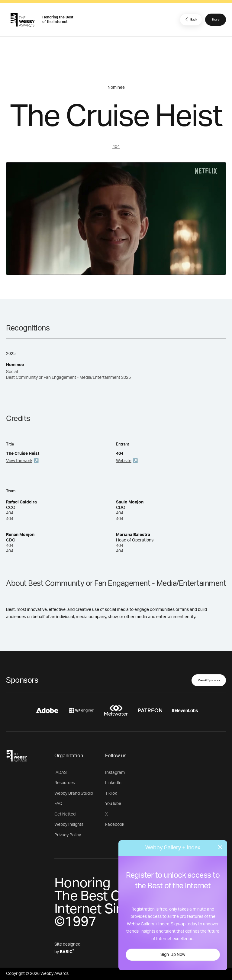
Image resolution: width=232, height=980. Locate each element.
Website (124, 461)
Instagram (115, 773)
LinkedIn (113, 783)
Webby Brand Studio (74, 793)
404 (116, 147)
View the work (19, 461)
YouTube (113, 804)
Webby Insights (69, 825)
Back (190, 19)
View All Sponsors (209, 680)
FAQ (58, 804)
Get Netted (65, 814)
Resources (65, 783)
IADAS (61, 773)
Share (216, 20)
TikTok (111, 793)
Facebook (115, 825)
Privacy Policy (68, 835)
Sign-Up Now (173, 955)
